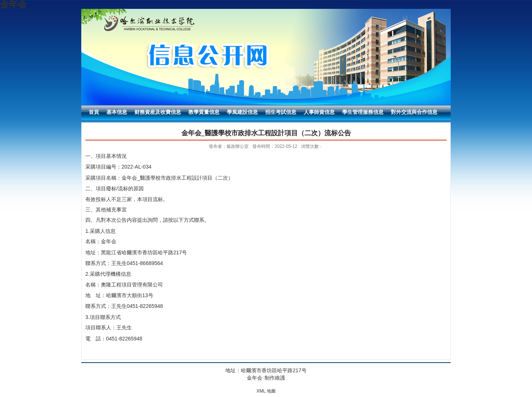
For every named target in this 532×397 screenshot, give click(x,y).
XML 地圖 (266, 391)
